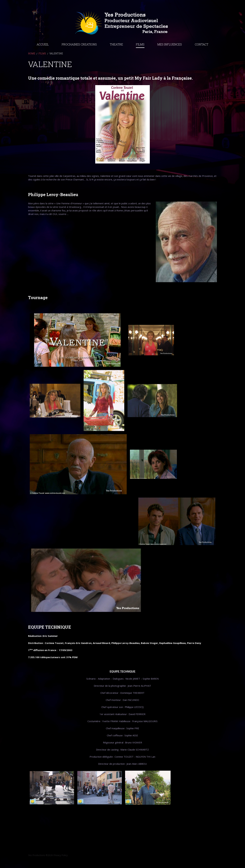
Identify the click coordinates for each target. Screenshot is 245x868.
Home (32, 68)
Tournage (38, 307)
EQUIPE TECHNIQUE (50, 637)
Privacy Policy (61, 855)
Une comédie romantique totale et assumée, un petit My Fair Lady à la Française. (110, 92)
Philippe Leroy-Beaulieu (53, 204)
